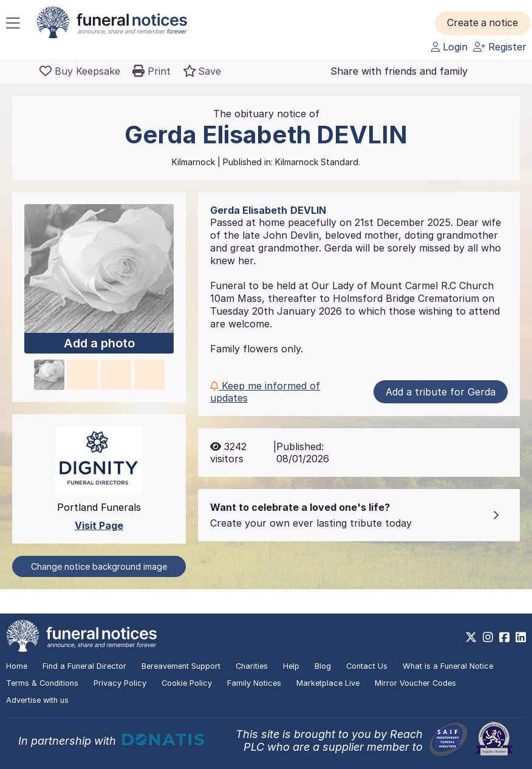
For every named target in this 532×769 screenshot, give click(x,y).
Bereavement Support (181, 666)
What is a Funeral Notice (448, 666)
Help (291, 666)
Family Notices (254, 683)
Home (17, 666)
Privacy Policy (120, 683)
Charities (252, 666)
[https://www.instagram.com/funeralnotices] (488, 637)
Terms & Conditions (42, 683)
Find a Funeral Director (84, 666)
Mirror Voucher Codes (415, 683)
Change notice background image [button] (99, 566)
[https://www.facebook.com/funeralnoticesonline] (504, 637)
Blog (323, 666)
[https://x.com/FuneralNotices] (471, 637)
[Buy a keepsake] (80, 71)
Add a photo (99, 343)
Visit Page (99, 525)
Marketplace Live (328, 683)
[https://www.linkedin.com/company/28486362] (521, 637)
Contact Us (367, 666)
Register (500, 47)
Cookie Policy (187, 683)
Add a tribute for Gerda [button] (441, 392)
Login (449, 47)
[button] (483, 23)
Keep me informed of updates (265, 392)
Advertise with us (37, 700)
